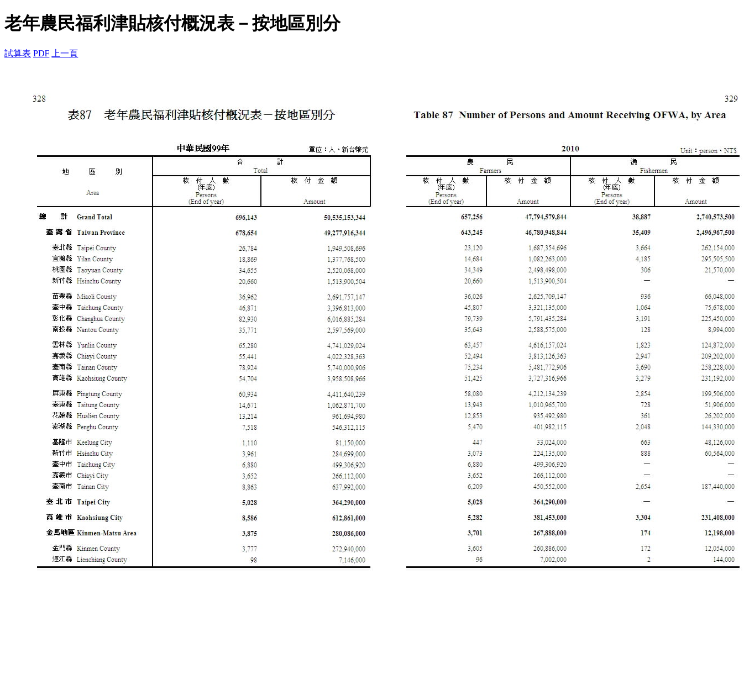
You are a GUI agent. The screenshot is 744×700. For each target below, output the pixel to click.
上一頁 (65, 53)
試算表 (18, 53)
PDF (41, 53)
